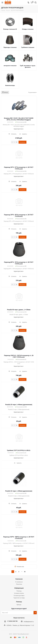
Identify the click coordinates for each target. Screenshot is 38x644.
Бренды (19, 605)
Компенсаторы (10, 85)
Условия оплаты (19, 593)
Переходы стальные (10, 47)
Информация (19, 588)
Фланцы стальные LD (10, 29)
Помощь (19, 591)
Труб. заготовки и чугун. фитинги (28, 66)
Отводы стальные (28, 29)
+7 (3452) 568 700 (12, 621)
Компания (19, 579)
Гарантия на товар (19, 598)
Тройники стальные (28, 47)
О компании (19, 582)
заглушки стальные (10, 66)
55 (25, 572)
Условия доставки (19, 595)
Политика (19, 584)
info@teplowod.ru (29, 622)
